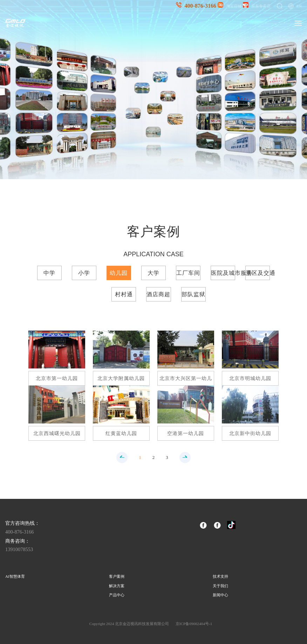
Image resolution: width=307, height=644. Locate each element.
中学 (49, 273)
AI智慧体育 (15, 576)
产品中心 (117, 595)
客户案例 (117, 576)
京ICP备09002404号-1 (194, 624)
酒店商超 (158, 294)
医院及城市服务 (223, 273)
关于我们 (220, 586)
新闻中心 (220, 595)
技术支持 (220, 576)
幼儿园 (119, 273)
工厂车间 (188, 273)
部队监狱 (193, 294)
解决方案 (117, 586)
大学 (153, 273)
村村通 (124, 294)
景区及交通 (258, 273)
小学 (84, 273)
